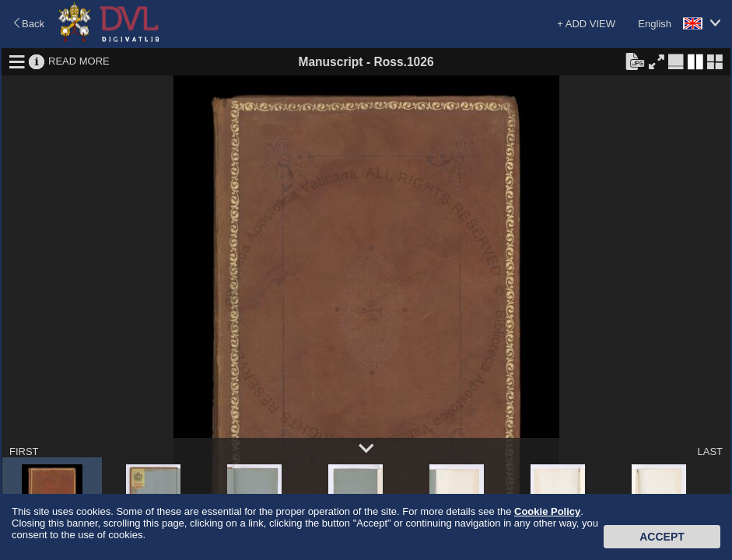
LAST (710, 451)
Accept (662, 537)
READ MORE (79, 61)
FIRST (24, 451)
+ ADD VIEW (586, 24)
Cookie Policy (547, 511)
